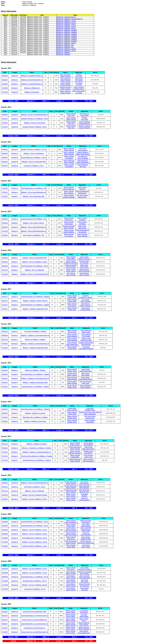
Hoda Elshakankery (82, 191)
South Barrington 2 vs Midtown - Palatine (35, 387)
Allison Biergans (84, 486)
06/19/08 (5, 573)
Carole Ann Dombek (85, 572)
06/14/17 (5, 301)
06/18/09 (5, 530)
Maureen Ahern (84, 261)
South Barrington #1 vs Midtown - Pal (34, 188)
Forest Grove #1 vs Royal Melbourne (34, 620)
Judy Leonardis (85, 576)
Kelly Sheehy (84, 625)
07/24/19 (5, 235)
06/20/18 (5, 266)
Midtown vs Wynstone (32, 92)
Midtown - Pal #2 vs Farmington (35, 123)
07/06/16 (5, 344)
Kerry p (84, 620)
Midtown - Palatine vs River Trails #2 (35, 301)
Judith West (84, 612)
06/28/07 (5, 624)
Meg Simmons (84, 114)
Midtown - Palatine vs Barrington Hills (35, 309)
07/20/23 (5, 123)
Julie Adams (85, 582)
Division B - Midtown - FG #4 (66, 21)
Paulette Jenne (88, 451)
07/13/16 (5, 348)
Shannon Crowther (85, 569)
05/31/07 (5, 612)
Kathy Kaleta (86, 531)
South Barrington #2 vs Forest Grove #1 (34, 616)
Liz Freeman (69, 236)
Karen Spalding (90, 420)
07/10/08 (5, 581)
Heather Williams (83, 152)
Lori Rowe (79, 93)
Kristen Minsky (88, 443)
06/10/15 (5, 374)
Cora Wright (84, 115)
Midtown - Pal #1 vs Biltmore (35, 270)
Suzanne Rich (84, 492)
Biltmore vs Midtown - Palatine (35, 340)
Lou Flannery (84, 611)
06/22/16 (5, 340)
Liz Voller (79, 85)
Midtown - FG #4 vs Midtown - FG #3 (35, 569)
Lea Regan (86, 347)
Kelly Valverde (84, 483)
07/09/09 (5, 538)
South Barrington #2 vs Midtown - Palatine (35, 305)
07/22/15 (5, 387)
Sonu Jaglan (85, 375)
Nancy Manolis (82, 234)
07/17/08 (5, 585)
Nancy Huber (84, 619)
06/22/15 (5, 378)
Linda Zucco (69, 220)
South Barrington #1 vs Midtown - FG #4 (35, 577)
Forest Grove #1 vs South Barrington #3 (34, 632)
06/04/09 (5, 522)
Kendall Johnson (65, 87)
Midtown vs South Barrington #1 (32, 80)
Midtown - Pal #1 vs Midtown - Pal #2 (35, 262)
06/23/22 (5, 157)
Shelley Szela (86, 339)
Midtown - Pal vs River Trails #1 (34, 223)
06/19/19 (5, 223)
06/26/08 (5, 577)
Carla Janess (84, 257)
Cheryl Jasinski (82, 236)
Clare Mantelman (85, 578)
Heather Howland (84, 126)
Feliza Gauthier (65, 85)
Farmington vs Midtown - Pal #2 (35, 487)
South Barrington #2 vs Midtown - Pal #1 (35, 266)
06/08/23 (5, 115)
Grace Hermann (84, 128)
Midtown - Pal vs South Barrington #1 (34, 231)
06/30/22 (5, 162)
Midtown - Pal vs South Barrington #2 (34, 192)
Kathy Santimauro (90, 414)
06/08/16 (5, 335)
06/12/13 (5, 444)
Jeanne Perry (82, 197)
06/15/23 (5, 119)
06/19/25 (5, 84)
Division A (15, 80)
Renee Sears (85, 377)
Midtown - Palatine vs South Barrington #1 (35, 344)
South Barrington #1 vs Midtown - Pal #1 (35, 522)
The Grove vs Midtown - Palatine (35, 331)
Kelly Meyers (85, 304)
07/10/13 (5, 452)
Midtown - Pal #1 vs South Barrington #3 (35, 274)
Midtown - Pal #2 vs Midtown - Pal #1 (35, 530)
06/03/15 (5, 370)
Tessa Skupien (83, 150)
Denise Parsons (86, 541)
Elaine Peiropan (83, 165)
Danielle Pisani (90, 410)
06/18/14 (5, 413)
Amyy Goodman (83, 158)
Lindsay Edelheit (84, 122)
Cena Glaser (85, 588)
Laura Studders (84, 500)
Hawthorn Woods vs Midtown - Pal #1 (34, 149)
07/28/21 (5, 196)
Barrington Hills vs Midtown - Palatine (35, 417)
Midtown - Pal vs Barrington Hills (34, 196)
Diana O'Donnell (85, 584)
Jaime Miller (86, 525)
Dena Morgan (86, 344)
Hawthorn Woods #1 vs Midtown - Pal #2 (35, 119)
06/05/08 (5, 569)
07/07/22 (5, 166)
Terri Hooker (86, 336)
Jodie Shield (85, 369)
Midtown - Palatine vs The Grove (35, 421)
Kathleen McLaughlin (86, 343)
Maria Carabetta (84, 629)
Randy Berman (86, 529)
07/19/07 (5, 632)
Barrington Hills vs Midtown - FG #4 (35, 581)
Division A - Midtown (63, 52)
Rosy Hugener (69, 193)
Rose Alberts (71, 576)
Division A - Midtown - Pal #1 (66, 43)
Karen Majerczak (72, 344)
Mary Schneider (65, 75)
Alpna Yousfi (72, 332)
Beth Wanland (84, 488)
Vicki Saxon (86, 522)
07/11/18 (5, 274)
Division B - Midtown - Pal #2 (66, 26)
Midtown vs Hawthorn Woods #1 (32, 76)
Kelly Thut (71, 115)
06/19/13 (5, 448)
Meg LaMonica (65, 79)
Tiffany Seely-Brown (83, 154)
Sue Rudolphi (88, 445)
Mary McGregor (84, 490)
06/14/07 (5, 616)
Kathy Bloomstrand (85, 379)
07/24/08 (5, 589)
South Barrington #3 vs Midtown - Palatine (35, 297)
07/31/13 (5, 460)
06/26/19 (5, 227)
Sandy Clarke (71, 496)
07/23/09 (5, 546)
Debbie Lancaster (75, 453)
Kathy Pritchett (82, 218)
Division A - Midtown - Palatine (67, 30)
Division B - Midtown (63, 54)
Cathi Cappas (71, 118)
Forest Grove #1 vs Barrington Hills (34, 612)
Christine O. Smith (85, 297)
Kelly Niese (71, 569)
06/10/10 (5, 487)
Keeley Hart (72, 310)
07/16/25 (5, 88)
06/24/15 (5, 382)
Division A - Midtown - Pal (65, 45)
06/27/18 (5, 270)
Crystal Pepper (85, 310)
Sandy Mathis (85, 573)
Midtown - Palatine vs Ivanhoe (35, 413)
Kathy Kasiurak (86, 526)
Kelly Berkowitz (83, 161)
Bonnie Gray (82, 193)
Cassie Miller (71, 259)
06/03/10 (5, 483)
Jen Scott (83, 166)
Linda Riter (90, 408)
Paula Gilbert (84, 631)
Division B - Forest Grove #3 (66, 17)
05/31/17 (5, 297)
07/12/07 (5, 628)
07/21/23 (5, 127)
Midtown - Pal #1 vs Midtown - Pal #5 (35, 542)
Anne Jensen (86, 537)
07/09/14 (5, 421)
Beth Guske (82, 226)
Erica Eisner (72, 306)
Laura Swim (84, 482)
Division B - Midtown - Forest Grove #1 (69, 19)
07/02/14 (5, 417)
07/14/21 (5, 188)
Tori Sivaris (79, 83)
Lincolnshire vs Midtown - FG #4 (35, 589)
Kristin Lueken (71, 271)
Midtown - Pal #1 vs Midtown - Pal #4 (35, 534)
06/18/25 (5, 80)
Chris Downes (88, 455)
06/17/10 (5, 491)
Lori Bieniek (69, 158)
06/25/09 (5, 534)
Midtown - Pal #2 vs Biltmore (35, 491)
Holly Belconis (83, 157)
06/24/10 (5, 495)
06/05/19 (5, 219)
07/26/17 (5, 309)
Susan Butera (86, 334)
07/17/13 (5, 456)
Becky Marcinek (84, 271)
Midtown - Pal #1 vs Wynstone (34, 153)
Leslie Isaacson (84, 627)
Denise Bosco (82, 222)
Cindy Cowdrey (79, 87)
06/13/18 (5, 262)
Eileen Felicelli (65, 76)
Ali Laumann (82, 232)
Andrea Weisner (84, 124)
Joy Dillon (84, 615)
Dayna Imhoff (84, 269)
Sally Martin (79, 79)
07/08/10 (5, 499)
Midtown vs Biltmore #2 (32, 88)
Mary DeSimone (86, 330)
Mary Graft (85, 383)
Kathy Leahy (86, 332)
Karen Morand (71, 572)
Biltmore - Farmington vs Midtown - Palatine (37, 448)
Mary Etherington (88, 449)
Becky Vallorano (65, 91)
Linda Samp (90, 422)
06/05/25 (5, 76)
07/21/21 (5, 192)
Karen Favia (88, 457)
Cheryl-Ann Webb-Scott (86, 543)
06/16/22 (5, 153)
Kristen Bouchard (86, 340)
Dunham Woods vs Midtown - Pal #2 (35, 127)
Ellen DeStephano (79, 91)
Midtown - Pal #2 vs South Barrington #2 (35, 115)
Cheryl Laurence (85, 306)
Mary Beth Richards (86, 348)
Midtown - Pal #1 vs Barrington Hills (34, 162)
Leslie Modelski (69, 232)
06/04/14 (5, 409)
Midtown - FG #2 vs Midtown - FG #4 (35, 573)
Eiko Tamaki (71, 273)
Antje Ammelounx (71, 522)
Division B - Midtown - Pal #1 (66, 24)
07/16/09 (5, 542)
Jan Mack (82, 224)
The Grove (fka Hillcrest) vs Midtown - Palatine (37, 456)
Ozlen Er (82, 189)
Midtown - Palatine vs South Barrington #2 (35, 335)
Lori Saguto (79, 81)
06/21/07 (5, 620)
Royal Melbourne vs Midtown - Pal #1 (34, 157)
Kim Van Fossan (82, 195)
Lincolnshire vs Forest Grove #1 (34, 628)
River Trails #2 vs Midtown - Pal (34, 235)
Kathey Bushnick (86, 521)
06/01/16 (5, 331)
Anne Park (79, 76)
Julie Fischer (82, 187)
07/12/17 (5, 305)
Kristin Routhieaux (83, 162)
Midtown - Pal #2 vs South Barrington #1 (35, 483)
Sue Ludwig (85, 300)
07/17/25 (5, 92)
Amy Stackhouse (84, 633)
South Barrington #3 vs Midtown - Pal (34, 219)
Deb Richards (84, 273)
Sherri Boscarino (88, 461)
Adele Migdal (84, 616)
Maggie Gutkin (86, 539)
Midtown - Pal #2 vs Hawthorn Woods (35, 495)
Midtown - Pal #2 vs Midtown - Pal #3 (35, 499)
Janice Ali (84, 498)
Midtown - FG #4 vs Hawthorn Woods (35, 585)
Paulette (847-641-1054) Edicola (90, 412)
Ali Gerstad (84, 494)
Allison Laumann (84, 259)
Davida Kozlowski (69, 197)
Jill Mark (79, 75)
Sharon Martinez (85, 386)
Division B (15, 76)
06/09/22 (5, 149)
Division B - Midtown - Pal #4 (66, 23)
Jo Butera (82, 220)
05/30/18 (5, 258)
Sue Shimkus (85, 586)
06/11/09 (5, 526)
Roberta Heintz (79, 89)
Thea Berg (85, 590)
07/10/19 (5, 231)
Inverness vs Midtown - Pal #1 (34, 166)
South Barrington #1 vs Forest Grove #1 (34, 624)
